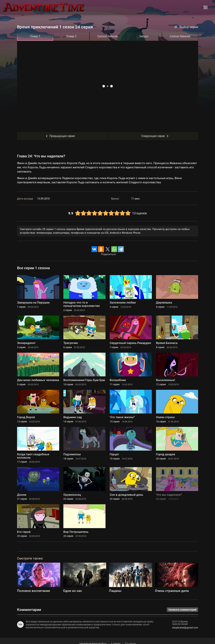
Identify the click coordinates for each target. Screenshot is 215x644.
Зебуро (144, 36)
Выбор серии (186, 27)
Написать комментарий (182, 610)
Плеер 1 (35, 36)
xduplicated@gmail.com (185, 628)
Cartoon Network (108, 36)
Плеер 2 (71, 36)
